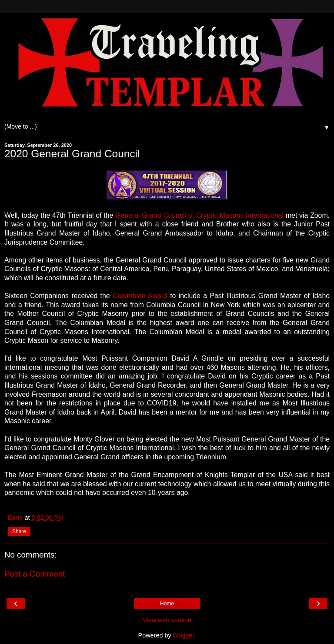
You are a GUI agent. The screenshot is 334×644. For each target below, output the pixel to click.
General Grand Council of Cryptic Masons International (200, 215)
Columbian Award (140, 296)
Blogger (184, 635)
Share (19, 531)
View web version (167, 620)
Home (167, 604)
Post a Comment (35, 574)
